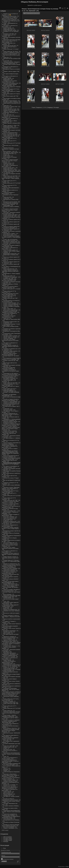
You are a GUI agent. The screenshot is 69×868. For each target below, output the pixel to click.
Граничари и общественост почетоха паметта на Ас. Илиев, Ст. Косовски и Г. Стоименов (10, 775)
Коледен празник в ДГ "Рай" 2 (11, 215)
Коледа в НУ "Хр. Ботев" (9, 667)
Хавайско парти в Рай (9, 747)
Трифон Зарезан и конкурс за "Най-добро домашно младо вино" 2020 (10, 271)
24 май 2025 (6, 61)
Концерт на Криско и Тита (10, 305)
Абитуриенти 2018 (8, 410)
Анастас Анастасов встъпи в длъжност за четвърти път (10, 133)
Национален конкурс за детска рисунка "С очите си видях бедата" (10, 528)
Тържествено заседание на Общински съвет (9, 314)
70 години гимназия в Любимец (11, 806)
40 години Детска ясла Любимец (11, 820)
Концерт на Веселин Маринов (11, 304)
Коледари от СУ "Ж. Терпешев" (11, 31)
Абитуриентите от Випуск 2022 (11, 199)
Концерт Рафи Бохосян (9, 584)
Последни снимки (8, 838)
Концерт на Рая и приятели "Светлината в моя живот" (9, 432)
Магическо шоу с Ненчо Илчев (11, 145)
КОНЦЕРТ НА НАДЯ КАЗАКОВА (11, 392)
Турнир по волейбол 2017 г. (10, 511)
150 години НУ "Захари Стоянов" (11, 796)
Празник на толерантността (10, 564)
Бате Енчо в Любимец (9, 827)
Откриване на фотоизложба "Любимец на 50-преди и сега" (9, 312)
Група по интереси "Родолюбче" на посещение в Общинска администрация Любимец (11, 444)
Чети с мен (6, 740)
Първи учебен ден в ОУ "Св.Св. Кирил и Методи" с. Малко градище (10, 178)
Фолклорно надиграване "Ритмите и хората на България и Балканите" (11, 712)
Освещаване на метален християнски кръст (9, 316)
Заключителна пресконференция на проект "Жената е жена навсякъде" (11, 753)
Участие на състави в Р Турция (11, 478)
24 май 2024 (6, 108)
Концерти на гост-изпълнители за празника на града (11, 507)
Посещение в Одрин (8, 379)
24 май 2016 (6, 607)
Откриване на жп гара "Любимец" (11, 611)
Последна (56, 107)
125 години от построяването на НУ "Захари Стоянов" (10, 467)
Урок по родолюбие (8, 519)
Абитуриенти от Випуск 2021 (10, 242)
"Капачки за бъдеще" (8, 338)
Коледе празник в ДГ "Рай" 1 (10, 216)
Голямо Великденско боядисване (11, 772)
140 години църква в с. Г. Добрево (12, 438)
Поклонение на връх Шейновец (11, 696)
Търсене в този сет (33, 13)
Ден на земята (7, 633)
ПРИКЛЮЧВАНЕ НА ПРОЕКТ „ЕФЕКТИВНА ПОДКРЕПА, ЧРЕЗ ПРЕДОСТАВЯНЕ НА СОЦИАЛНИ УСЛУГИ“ (10, 453)
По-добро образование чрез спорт (12, 743)
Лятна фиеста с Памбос (9, 234)
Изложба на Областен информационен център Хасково (10, 799)
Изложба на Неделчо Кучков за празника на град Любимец (10, 400)
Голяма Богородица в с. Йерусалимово (8, 193)
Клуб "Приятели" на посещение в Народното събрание (11, 778)
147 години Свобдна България (11, 74)
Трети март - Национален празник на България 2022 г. (11, 213)
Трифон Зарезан (7, 28)
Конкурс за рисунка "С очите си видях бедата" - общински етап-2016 (11, 616)
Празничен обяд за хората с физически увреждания (9, 354)
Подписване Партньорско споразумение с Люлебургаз (9, 654)
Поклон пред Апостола (9, 269)
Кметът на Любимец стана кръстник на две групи (9, 280)
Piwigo (67, 867)
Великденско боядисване (10, 631)
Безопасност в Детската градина (11, 613)
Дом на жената (7, 793)
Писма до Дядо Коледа (9, 668)
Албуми (3, 11)
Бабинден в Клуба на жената (10, 351)
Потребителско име (6, 852)
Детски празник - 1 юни (9, 151)
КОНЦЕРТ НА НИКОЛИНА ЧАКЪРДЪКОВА (9, 395)
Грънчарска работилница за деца (12, 55)
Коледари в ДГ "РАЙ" (8, 278)
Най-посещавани (8, 837)
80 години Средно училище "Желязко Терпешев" (9, 85)
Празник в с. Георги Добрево (10, 402)
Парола (3, 856)
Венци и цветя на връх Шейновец (12, 485)
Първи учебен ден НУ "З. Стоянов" (12, 289)
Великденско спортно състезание (11, 69)
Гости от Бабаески (8, 639)
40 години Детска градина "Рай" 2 (12, 406)
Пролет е (6, 768)
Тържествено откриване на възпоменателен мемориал (9, 570)
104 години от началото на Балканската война (9, 573)
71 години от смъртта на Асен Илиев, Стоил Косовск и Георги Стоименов (10, 161)
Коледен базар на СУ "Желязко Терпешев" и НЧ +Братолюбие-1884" (11, 561)
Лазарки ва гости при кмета (10, 110)
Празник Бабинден (8, 794)
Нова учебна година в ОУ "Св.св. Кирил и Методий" (11, 90)
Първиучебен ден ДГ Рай (10, 46)
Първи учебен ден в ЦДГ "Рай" (11, 704)
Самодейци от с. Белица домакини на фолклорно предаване (11, 420)
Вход (5, 848)
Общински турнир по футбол (10, 422)
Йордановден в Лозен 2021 (10, 253)
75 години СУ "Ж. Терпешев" (10, 277)
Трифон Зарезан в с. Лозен (10, 125)
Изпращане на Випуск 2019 (10, 322)
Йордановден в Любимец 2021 (11, 255)
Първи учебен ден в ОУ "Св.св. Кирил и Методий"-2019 (10, 294)
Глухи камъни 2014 (8, 819)
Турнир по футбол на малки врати (12, 619)
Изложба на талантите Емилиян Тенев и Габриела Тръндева (10, 825)
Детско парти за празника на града (12, 397)
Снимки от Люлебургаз (9, 828)
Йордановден (7, 80)
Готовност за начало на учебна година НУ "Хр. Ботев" (10, 504)
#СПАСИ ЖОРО (7, 598)
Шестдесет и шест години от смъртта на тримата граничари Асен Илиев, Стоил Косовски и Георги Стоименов (11, 428)
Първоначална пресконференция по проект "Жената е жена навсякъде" (11, 811)
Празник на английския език (10, 610)
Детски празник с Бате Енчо (10, 728)
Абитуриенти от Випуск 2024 (10, 107)
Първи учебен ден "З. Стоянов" (11, 49)
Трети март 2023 (7, 164)
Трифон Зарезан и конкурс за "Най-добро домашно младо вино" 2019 (10, 346)
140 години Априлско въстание (11, 634)
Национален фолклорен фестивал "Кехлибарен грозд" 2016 (11, 596)
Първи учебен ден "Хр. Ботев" (11, 51)
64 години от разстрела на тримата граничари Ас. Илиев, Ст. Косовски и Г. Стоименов (11, 644)
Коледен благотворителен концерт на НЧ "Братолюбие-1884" (11, 459)
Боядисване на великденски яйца (12, 331)
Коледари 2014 (7, 795)
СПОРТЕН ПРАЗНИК (8, 391)
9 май (5, 756)
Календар (6, 841)
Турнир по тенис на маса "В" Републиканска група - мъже (10, 641)
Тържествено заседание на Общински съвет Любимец (9, 815)
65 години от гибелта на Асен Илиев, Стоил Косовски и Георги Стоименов (10, 545)
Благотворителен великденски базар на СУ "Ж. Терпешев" (10, 204)
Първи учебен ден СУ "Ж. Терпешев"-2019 (9, 296)
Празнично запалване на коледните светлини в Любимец (10, 568)
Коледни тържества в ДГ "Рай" (11, 360)
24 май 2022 (6, 198)
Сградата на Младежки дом (10, 403)
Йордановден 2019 (8, 352)
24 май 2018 (6, 409)
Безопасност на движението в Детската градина (10, 526)
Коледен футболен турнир (10, 30)
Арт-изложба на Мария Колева (11, 326)
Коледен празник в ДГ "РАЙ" (10, 170)
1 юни (5, 601)
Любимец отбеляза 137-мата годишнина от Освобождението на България (10, 782)
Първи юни (6, 57)
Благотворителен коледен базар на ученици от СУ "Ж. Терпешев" (11, 359)
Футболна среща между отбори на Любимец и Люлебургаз (11, 565)
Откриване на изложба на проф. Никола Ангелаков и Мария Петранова (10, 731)
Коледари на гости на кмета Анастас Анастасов (9, 81)
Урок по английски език (9, 543)
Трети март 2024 (8, 115)
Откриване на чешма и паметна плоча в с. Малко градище (10, 585)
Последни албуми (8, 839)
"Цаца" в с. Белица (8, 111)
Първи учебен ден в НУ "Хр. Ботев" (12, 143)
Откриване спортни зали (9, 702)
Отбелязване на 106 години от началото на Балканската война (10, 374)
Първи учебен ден (8, 711)
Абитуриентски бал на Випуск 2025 (12, 58)
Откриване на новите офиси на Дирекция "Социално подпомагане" (10, 554)
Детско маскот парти (8, 235)
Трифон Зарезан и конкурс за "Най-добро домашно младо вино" (10, 557)
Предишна (39, 107)
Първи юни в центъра (9, 518)
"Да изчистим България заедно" (11, 599)
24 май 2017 (6, 520)
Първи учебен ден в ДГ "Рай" (10, 135)
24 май (5, 155)
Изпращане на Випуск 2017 (10, 521)
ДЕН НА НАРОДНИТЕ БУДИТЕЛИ (12, 480)
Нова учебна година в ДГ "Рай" (11, 96)
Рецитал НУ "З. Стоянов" (9, 785)
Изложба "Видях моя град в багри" (12, 592)
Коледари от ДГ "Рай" (9, 34)
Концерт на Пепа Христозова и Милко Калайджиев (10, 582)
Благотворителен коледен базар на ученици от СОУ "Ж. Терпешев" (11, 665)
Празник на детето (8, 632)
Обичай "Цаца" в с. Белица (10, 337)
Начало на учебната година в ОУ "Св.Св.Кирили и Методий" (11, 227)
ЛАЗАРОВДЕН (7, 205)
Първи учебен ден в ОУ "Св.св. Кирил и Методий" (10, 385)
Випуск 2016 (6, 608)
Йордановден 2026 (8, 29)
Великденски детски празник (10, 202)
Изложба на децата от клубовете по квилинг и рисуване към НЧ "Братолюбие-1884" (11, 721)
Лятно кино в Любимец (9, 517)
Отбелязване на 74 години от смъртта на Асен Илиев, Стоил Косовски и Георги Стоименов (10, 18)
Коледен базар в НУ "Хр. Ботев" (11, 356)
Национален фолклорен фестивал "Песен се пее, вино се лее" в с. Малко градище (11, 41)
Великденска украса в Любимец (11, 206)
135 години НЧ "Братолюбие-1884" (12, 319)
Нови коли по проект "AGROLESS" (12, 733)
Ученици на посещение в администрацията (9, 662)
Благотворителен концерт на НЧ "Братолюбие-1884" (10, 404)
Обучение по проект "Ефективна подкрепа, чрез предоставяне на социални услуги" (11, 489)
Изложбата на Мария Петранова (11, 822)
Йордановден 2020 (8, 276)
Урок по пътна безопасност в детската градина (10, 758)
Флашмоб (6, 769)
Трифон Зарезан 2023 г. (9, 168)
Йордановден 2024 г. (8, 127)
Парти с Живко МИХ (8, 309)
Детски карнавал (8, 594)
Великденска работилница (10, 16)
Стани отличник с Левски (9, 780)
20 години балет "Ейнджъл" (10, 646)
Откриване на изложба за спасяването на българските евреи (10, 370)
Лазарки (5, 771)
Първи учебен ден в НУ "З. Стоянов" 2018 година (9, 389)
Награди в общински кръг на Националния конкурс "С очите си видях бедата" (10, 414)
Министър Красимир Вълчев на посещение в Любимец (10, 456)
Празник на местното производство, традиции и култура (10, 148)
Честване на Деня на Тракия (10, 336)
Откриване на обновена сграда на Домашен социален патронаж (11, 424)
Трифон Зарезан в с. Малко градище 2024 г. (9, 121)
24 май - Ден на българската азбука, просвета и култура (10, 240)
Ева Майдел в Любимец (9, 378)
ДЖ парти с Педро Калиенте (10, 101)
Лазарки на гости (7, 163)
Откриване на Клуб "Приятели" (11, 195)
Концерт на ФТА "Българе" (10, 303)
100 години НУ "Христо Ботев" (11, 152)
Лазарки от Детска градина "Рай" (11, 71)
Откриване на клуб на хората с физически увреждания (10, 376)
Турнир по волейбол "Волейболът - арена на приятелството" (11, 590)
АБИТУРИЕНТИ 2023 (9, 154)
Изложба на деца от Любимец (11, 102)
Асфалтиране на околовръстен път (12, 103)
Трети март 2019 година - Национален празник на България (10, 340)
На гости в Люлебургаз (9, 695)
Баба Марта (6, 652)
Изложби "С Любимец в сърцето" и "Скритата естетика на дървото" (11, 53)
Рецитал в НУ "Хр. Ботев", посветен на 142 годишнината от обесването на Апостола (10, 787)
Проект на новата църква (9, 250)
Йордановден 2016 (8, 664)
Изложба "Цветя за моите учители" (12, 64)
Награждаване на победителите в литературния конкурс (11, 817)
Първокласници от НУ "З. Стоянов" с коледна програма (11, 670)
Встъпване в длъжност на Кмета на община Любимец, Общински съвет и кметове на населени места (11, 693)
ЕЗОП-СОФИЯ (7, 156)
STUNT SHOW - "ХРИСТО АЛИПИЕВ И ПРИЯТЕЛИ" (9, 716)
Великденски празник (9, 423)
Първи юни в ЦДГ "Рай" (9, 746)
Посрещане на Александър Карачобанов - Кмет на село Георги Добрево (10, 689)
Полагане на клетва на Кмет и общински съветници (10, 287)
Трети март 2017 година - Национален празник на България (10, 548)
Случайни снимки (8, 840)
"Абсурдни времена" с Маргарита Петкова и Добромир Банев (11, 63)
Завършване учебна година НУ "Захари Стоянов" (10, 605)
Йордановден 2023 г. (8, 169)
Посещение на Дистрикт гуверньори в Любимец (8, 368)
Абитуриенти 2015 (8, 749)
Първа (33, 107)
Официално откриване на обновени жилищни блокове (9, 637)
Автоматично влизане (7, 859)
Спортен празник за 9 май (10, 109)
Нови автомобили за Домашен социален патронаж (10, 738)
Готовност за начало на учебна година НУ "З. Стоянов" (10, 502)
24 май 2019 (6, 323)
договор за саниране (8, 701)
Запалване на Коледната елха (11, 83)
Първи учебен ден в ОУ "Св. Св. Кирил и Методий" (10, 137)
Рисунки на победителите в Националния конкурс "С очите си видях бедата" (10, 761)
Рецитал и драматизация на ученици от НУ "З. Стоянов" (9, 656)
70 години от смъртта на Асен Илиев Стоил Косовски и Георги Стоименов (10, 210)
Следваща (50, 107)
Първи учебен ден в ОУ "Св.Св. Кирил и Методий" (10, 699)
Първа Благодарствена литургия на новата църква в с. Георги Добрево (11, 236)
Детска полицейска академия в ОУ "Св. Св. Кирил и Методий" (11, 764)
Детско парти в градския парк (11, 310)
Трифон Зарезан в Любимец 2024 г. (12, 123)
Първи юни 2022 (7, 197)
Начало (24, 9)
